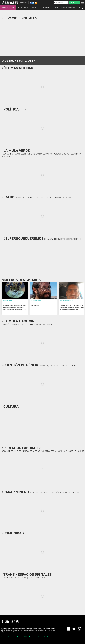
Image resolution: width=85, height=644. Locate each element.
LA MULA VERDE (45, 8)
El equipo (4, 637)
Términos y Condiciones (15, 637)
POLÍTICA (35, 8)
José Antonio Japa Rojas (67, 301)
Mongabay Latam (7, 301)
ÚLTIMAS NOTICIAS (23, 8)
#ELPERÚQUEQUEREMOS (68, 8)
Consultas (47, 637)
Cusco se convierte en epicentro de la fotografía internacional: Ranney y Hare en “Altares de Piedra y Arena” (72, 307)
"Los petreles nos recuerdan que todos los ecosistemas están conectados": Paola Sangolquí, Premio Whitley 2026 (15, 307)
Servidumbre (35, 305)
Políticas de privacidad (30, 637)
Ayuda (40, 637)
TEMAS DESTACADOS (8, 8)
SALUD (56, 8)
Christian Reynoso (36, 301)
